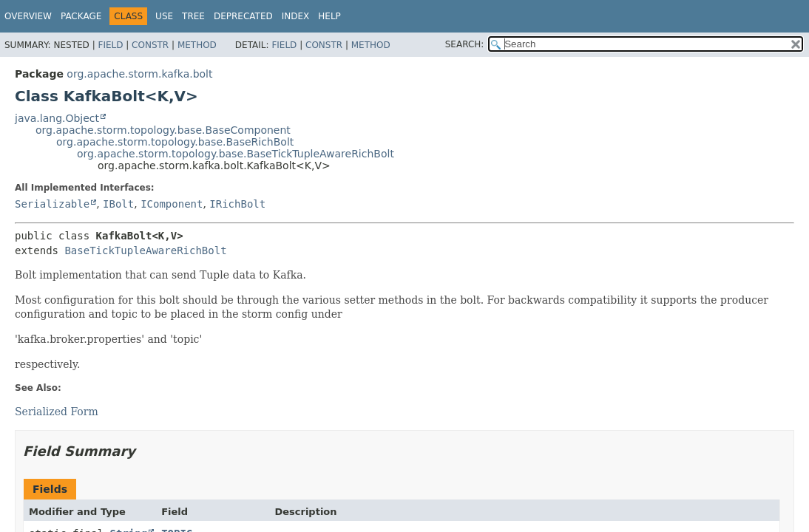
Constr (150, 45)
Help (329, 16)
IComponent (172, 204)
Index (296, 16)
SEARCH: (465, 44)
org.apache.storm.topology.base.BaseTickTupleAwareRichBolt (236, 154)
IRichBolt (237, 204)
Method (197, 45)
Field (110, 45)
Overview (28, 16)
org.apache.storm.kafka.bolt (139, 74)
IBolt (118, 204)
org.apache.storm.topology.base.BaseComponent (163, 130)
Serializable (52, 204)
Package (81, 16)
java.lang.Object (57, 118)
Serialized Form (57, 412)
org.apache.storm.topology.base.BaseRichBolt (175, 142)
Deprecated (243, 16)
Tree (193, 16)
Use (164, 16)
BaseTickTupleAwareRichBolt (145, 250)
